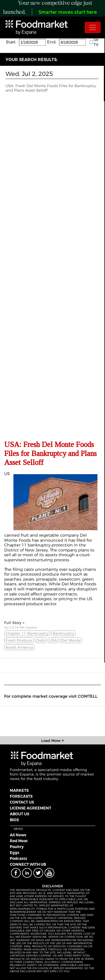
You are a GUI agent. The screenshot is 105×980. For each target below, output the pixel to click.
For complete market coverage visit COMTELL (51, 696)
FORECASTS (21, 796)
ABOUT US (19, 814)
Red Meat (19, 841)
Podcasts (18, 858)
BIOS (14, 820)
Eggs (15, 853)
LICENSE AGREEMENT (31, 808)
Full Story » (14, 623)
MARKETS (19, 790)
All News (18, 835)
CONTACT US (22, 802)
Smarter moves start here (68, 12)
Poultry (17, 847)
